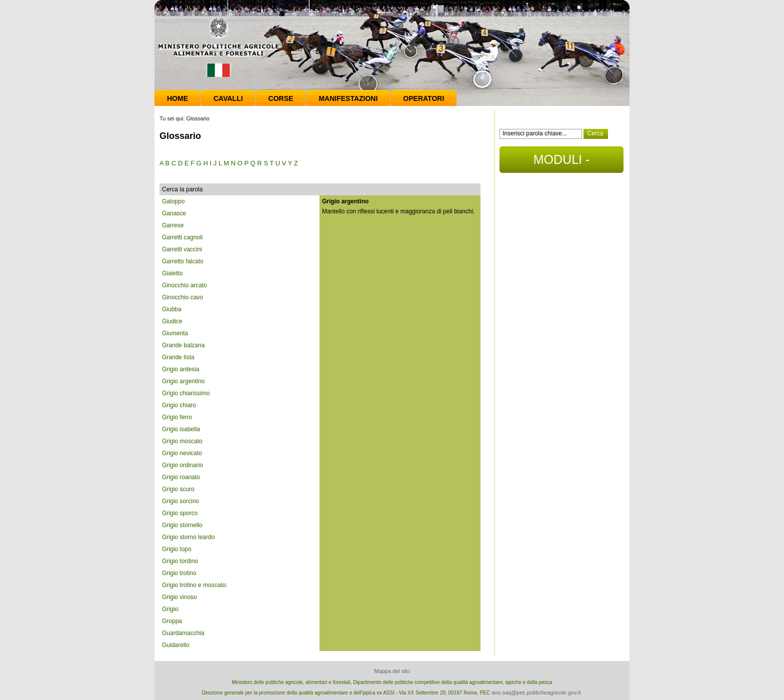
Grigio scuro (178, 489)
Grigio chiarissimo (186, 393)
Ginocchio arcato (184, 285)
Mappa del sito (392, 671)
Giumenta (175, 333)
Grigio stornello (182, 525)
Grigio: (171, 609)
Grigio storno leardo (188, 537)
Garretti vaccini (182, 249)
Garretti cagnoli (182, 237)
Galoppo (173, 201)
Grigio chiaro (179, 405)
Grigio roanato (181, 477)
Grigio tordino (180, 561)
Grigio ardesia (181, 369)
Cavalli (228, 98)
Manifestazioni (348, 98)
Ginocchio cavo (182, 297)
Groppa (172, 621)
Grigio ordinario (182, 465)
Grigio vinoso (179, 597)
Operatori (423, 98)
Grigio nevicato (182, 453)
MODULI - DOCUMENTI (561, 163)
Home (177, 98)
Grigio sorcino (180, 501)
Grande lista (178, 357)
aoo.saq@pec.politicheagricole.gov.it (536, 693)
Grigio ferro (177, 417)
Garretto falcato (183, 261)
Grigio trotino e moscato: (195, 585)
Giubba (172, 309)
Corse (281, 98)
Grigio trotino (179, 573)
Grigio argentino (183, 381)
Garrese (173, 225)
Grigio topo (177, 549)
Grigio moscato (182, 441)
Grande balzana (183, 345)
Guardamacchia (183, 633)
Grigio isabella (181, 429)
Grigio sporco (180, 513)
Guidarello (176, 645)
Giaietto (172, 273)
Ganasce (174, 213)
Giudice (172, 321)
